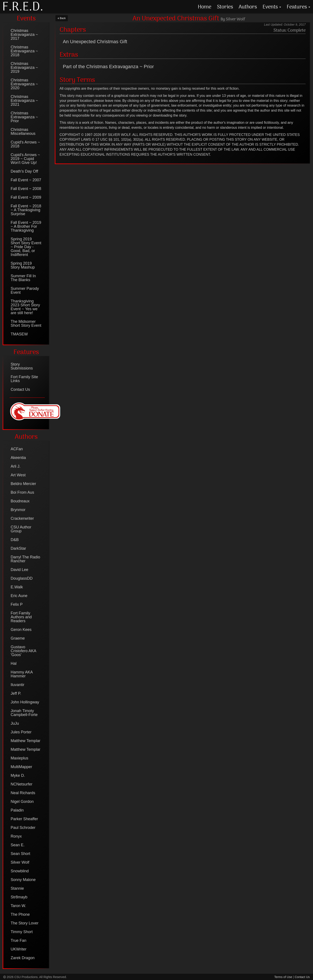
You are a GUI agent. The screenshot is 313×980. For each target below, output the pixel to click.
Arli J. (16, 466)
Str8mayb (19, 897)
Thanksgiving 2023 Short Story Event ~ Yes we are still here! (25, 307)
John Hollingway (25, 702)
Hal (14, 663)
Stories (225, 7)
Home (205, 7)
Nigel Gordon (22, 802)
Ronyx (16, 836)
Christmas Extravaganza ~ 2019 (24, 68)
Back (62, 18)
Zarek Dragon (23, 958)
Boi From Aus (22, 492)
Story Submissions (22, 366)
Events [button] (272, 7)
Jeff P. (16, 693)
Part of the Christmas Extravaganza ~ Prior (108, 67)
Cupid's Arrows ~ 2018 (25, 144)
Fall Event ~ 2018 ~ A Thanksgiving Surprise (26, 210)
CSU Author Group (21, 529)
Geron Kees (21, 630)
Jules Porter (21, 732)
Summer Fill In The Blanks (23, 278)
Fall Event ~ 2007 (26, 180)
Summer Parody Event (25, 290)
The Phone (20, 914)
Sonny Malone (23, 880)
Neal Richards (23, 793)
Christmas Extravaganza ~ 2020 (24, 84)
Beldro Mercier (23, 484)
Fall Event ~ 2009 (26, 197)
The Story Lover (25, 923)
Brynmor (18, 510)
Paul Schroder (23, 828)
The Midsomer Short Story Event (26, 323)
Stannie (17, 888)
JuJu (15, 723)
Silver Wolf (20, 862)
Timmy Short (22, 932)
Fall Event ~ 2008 (26, 189)
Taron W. (18, 906)
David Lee (19, 570)
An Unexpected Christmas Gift (95, 42)
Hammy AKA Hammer (22, 674)
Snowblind (20, 871)
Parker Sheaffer (24, 819)
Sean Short (20, 854)
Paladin (17, 810)
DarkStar (18, 548)
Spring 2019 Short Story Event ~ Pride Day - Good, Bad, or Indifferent (26, 247)
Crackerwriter (22, 518)
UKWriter (19, 949)
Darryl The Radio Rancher (25, 559)
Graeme (18, 638)
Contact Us (20, 389)
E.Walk (17, 587)
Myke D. (18, 775)
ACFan (17, 449)
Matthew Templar (26, 741)
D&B (15, 540)
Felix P (17, 604)
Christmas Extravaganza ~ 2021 (24, 101)
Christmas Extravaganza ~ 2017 (24, 35)
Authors (248, 7)
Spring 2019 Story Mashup (23, 265)
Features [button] (298, 7)
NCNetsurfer (22, 784)
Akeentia (18, 458)
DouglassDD (22, 578)
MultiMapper (21, 767)
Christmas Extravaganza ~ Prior (24, 117)
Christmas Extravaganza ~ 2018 (24, 51)
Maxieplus (19, 758)
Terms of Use (283, 977)
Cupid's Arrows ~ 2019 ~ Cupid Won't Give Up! (25, 159)
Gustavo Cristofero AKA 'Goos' (23, 651)
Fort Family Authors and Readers (21, 617)
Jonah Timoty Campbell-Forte (24, 713)
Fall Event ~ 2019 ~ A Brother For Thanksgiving (26, 226)
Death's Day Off (24, 171)
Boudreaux (20, 501)
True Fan (18, 940)
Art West (18, 475)
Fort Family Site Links (24, 379)
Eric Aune (19, 596)
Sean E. (18, 845)
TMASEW (19, 334)
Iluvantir (17, 685)
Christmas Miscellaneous (23, 132)
